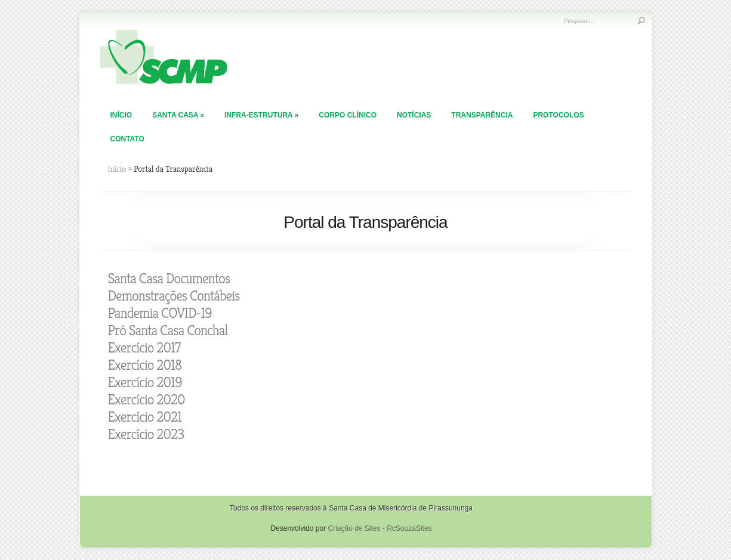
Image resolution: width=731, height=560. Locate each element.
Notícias (414, 115)
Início (121, 115)
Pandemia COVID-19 (160, 313)
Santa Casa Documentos (169, 279)
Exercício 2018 (145, 365)
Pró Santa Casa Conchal (168, 330)
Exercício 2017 (144, 348)
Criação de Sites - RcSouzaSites (380, 528)
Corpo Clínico (348, 115)
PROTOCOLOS (558, 115)
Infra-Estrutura (261, 115)
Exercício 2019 (145, 382)
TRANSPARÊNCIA (482, 115)
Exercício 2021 (145, 417)
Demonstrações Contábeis (174, 296)
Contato (127, 139)
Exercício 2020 (146, 400)
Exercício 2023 (146, 434)
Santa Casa (178, 115)
